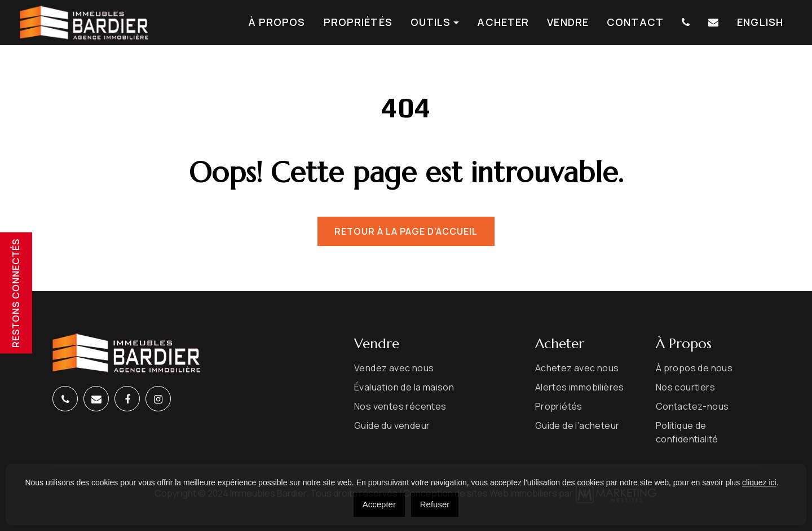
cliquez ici (759, 482)
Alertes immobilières (580, 387)
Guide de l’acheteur (577, 425)
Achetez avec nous (577, 368)
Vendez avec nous (394, 368)
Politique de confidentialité (687, 432)
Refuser (435, 504)
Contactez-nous (692, 406)
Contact (635, 22)
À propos (277, 22)
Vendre (568, 22)
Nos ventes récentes (400, 406)
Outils (431, 22)
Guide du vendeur (392, 425)
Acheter (503, 22)
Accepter (379, 504)
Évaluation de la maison (404, 387)
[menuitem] (760, 22)
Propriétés (358, 22)
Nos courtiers (685, 387)
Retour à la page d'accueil (406, 231)
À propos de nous (694, 368)
